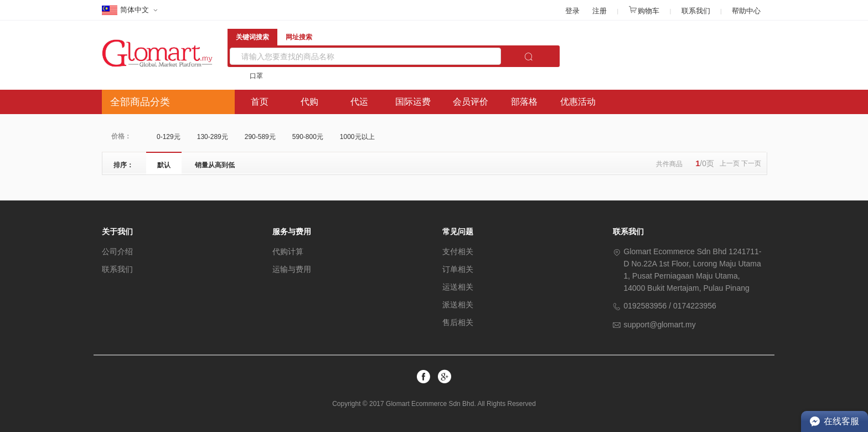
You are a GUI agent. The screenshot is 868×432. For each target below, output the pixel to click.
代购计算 (288, 251)
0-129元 (169, 137)
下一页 (751, 163)
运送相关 (458, 287)
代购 (309, 102)
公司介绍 (117, 251)
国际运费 (413, 102)
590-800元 (308, 137)
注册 (600, 11)
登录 (572, 11)
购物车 (644, 11)
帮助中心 (746, 11)
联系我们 (696, 11)
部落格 (524, 102)
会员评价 (471, 102)
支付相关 (458, 251)
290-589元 (260, 137)
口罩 (256, 76)
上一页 (730, 163)
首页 (260, 102)
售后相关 (458, 322)
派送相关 (458, 305)
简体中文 (126, 11)
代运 (359, 102)
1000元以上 (357, 137)
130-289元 (213, 137)
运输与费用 (292, 269)
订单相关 (458, 269)
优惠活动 (578, 102)
